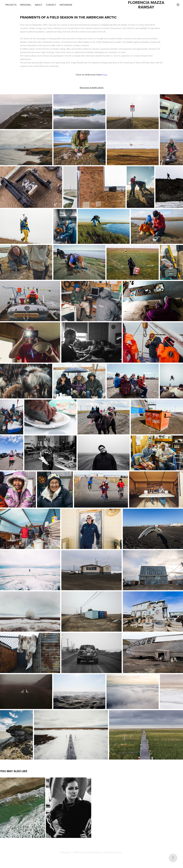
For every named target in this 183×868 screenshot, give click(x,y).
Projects (11, 5)
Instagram (66, 5)
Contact (51, 5)
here (105, 75)
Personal (26, 5)
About (39, 5)
